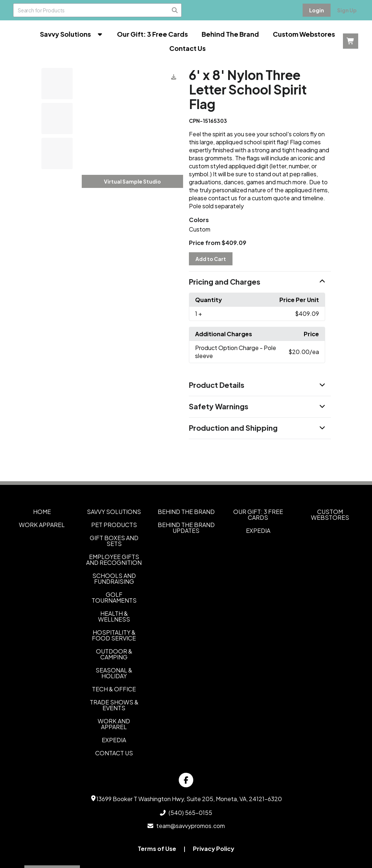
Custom (200, 229)
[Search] (175, 10)
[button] (260, 282)
